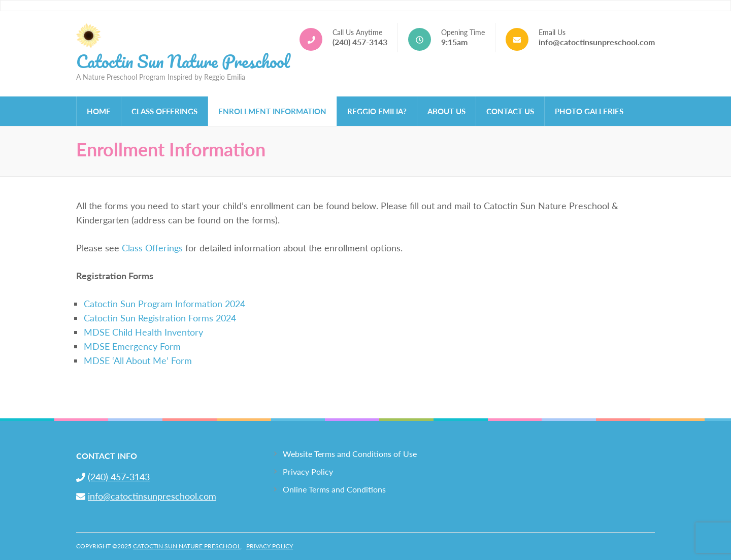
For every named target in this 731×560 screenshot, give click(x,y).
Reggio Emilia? (377, 111)
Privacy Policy (308, 471)
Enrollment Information (272, 111)
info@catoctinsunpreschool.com (597, 42)
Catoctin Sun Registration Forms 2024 (160, 318)
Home (99, 111)
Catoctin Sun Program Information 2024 (164, 304)
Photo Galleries (589, 111)
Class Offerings (164, 111)
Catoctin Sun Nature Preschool (183, 61)
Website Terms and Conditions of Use (350, 454)
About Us (446, 111)
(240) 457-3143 (360, 42)
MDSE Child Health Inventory (143, 332)
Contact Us (510, 111)
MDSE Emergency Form (132, 346)
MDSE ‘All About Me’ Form (138, 360)
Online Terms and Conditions (334, 489)
